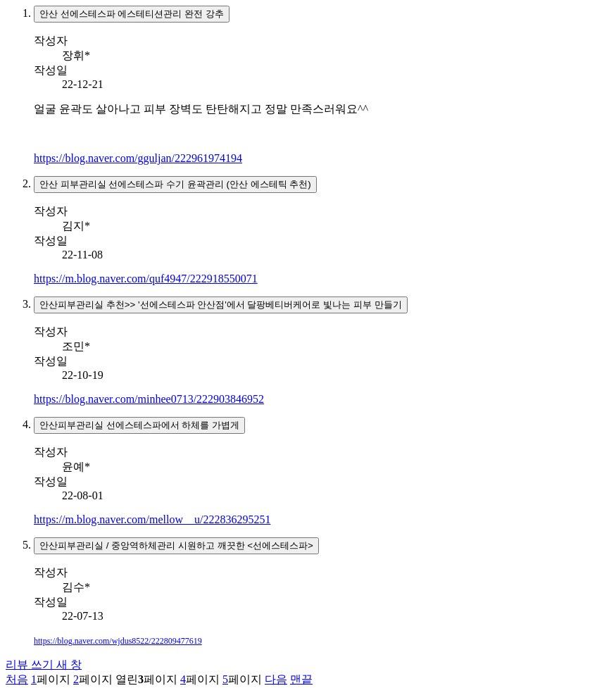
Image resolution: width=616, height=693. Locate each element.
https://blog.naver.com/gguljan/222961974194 (138, 158)
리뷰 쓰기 (44, 664)
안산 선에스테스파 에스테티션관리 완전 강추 (132, 14)
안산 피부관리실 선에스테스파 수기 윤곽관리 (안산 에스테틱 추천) (175, 184)
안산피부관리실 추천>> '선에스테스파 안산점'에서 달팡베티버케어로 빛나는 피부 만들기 (221, 305)
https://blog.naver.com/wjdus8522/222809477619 (118, 641)
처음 (17, 679)
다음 (276, 679)
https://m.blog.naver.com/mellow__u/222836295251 (152, 519)
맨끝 (301, 679)
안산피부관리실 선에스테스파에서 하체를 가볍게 (139, 425)
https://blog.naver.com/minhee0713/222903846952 (149, 399)
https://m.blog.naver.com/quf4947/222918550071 (146, 279)
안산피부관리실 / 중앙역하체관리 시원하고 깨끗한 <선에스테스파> (176, 545)
